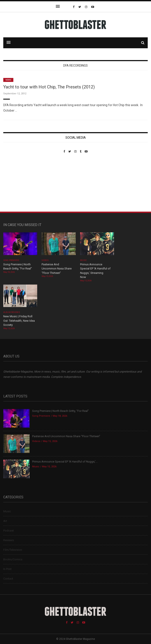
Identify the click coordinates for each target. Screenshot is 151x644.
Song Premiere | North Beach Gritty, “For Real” (61, 411)
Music (83, 260)
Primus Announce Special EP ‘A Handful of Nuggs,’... (65, 462)
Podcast (9, 531)
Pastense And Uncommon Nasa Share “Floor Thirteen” (57, 269)
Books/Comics (13, 559)
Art (5, 521)
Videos (45, 260)
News (8, 80)
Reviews (9, 540)
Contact (8, 579)
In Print (7, 569)
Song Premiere (11, 260)
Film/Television (13, 550)
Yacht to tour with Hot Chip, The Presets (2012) (49, 87)
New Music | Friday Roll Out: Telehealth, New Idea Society (19, 321)
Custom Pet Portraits (16, 183)
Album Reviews (12, 312)
